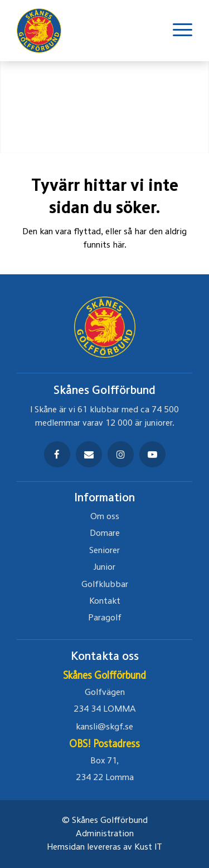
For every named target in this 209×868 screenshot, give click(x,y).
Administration (105, 834)
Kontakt (105, 601)
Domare (105, 534)
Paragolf (105, 618)
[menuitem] (177, 31)
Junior (104, 568)
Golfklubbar (105, 585)
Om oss (105, 517)
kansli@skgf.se (104, 727)
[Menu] (177, 31)
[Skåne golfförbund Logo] (45, 31)
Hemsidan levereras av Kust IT (104, 847)
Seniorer (104, 551)
